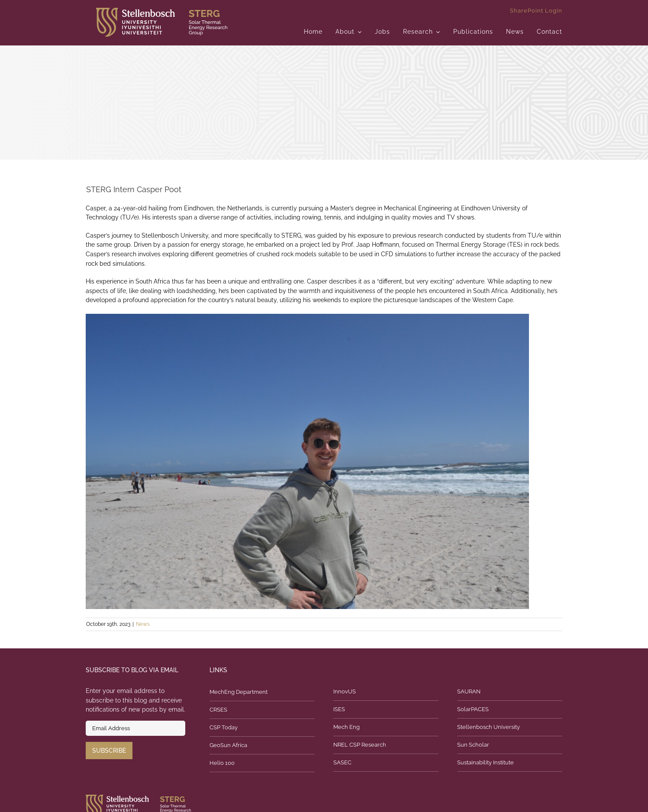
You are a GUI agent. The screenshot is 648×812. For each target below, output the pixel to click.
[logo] (162, 11)
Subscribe (109, 751)
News (143, 624)
